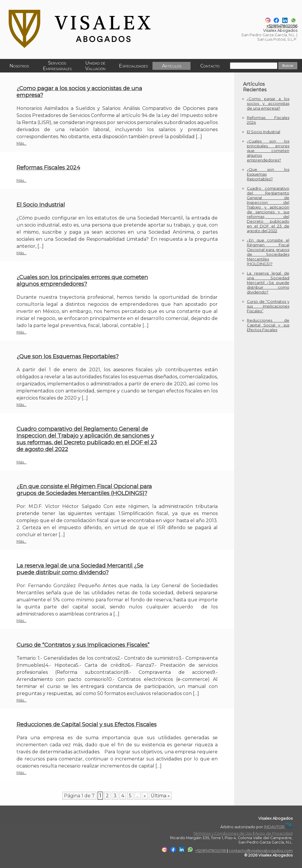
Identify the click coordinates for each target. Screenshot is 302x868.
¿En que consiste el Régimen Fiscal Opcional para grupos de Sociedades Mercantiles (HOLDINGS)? (84, 490)
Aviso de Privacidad (274, 833)
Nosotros (19, 66)
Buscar (287, 66)
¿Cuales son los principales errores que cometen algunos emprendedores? (82, 280)
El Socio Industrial (41, 205)
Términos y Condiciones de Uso (223, 833)
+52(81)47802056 (282, 26)
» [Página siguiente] (145, 796)
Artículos (171, 66)
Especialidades (133, 66)
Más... (22, 143)
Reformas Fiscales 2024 (48, 168)
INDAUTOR (278, 827)
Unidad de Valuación (95, 66)
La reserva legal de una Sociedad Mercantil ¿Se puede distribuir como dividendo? (80, 569)
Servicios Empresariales (57, 66)
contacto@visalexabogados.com (261, 851)
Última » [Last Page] (160, 796)
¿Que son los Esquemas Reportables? (68, 356)
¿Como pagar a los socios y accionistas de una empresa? (268, 103)
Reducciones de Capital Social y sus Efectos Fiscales (87, 724)
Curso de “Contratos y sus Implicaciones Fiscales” (83, 645)
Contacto (209, 66)
